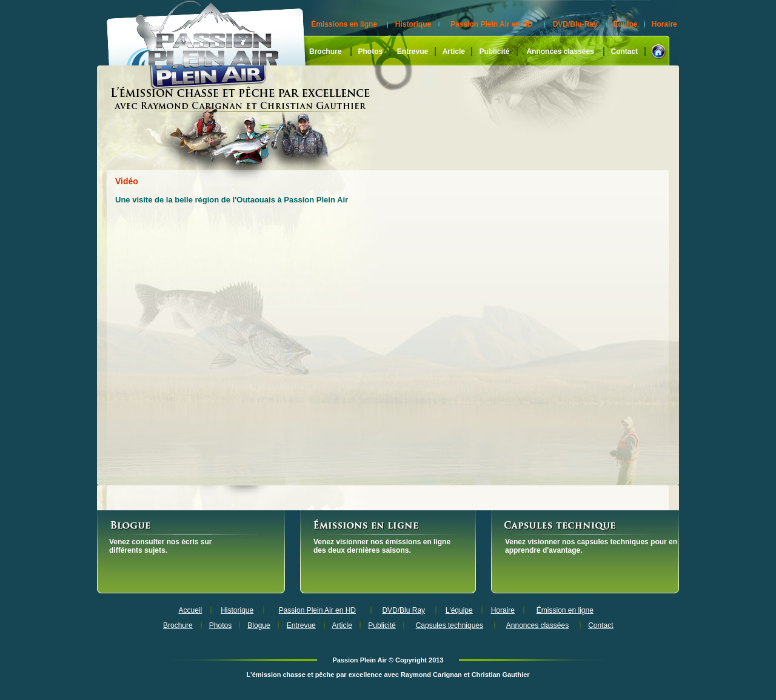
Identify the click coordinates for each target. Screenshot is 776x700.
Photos (370, 52)
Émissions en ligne (344, 24)
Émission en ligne (565, 610)
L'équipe (459, 610)
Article (454, 52)
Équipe (625, 24)
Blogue (259, 625)
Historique (413, 24)
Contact (625, 52)
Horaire (664, 24)
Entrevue (413, 52)
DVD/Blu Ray (403, 610)
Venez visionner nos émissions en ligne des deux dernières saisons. (382, 546)
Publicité (494, 52)
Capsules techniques (450, 625)
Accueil (191, 610)
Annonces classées (560, 52)
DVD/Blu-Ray (575, 24)
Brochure (325, 52)
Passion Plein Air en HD (492, 24)
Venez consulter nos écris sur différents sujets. (160, 546)
